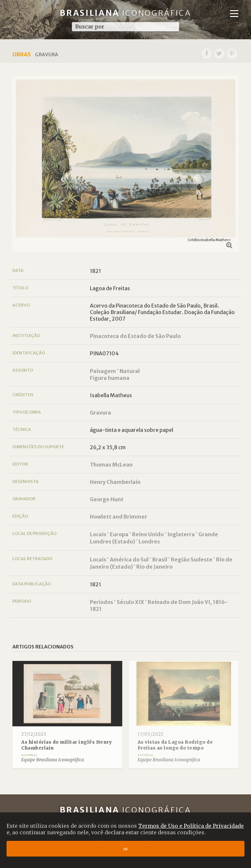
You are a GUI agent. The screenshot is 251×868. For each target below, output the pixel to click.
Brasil (160, 559)
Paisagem (103, 371)
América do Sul (129, 559)
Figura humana (110, 378)
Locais (98, 534)
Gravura (100, 413)
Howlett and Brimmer (118, 517)
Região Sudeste (192, 559)
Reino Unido (148, 534)
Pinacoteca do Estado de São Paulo (135, 336)
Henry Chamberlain (115, 482)
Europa (119, 534)
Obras (22, 54)
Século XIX (130, 602)
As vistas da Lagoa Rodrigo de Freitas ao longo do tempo (175, 745)
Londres (149, 541)
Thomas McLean (111, 465)
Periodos (101, 602)
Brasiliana (126, 13)
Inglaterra (181, 534)
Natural (130, 371)
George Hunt (107, 499)
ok (125, 849)
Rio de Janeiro (154, 567)
